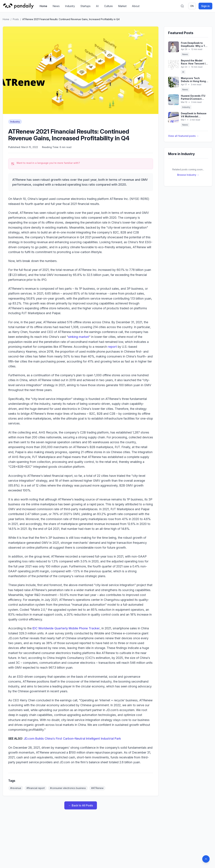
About (136, 6)
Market (122, 6)
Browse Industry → (188, 175)
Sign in (205, 6)
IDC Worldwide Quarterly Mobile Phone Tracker (66, 628)
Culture (108, 6)
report (112, 347)
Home (43, 6)
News (56, 6)
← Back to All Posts (81, 805)
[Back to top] (206, 859)
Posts (16, 19)
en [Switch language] (192, 6)
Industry (70, 6)
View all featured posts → (183, 136)
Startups (85, 6)
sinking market (79, 337)
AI (97, 6)
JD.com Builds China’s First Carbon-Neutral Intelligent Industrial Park (72, 739)
